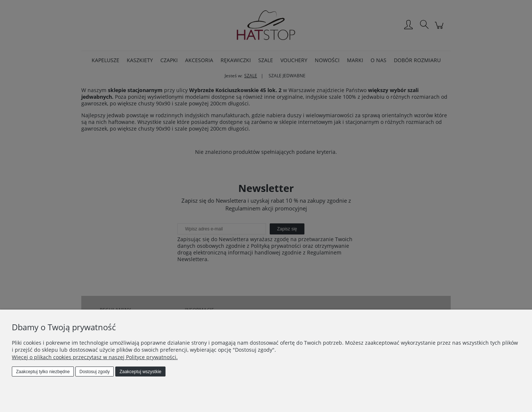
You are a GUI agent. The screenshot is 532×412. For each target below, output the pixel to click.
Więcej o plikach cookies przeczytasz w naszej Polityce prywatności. (95, 357)
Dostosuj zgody (95, 372)
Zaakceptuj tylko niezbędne (43, 372)
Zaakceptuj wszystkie (140, 372)
